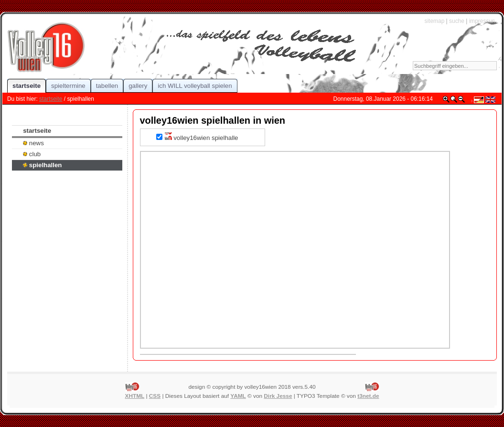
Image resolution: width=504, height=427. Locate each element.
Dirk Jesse (278, 396)
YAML (238, 396)
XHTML (135, 396)
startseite (51, 99)
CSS (155, 396)
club (32, 154)
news (33, 143)
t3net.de (368, 396)
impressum (483, 21)
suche (457, 21)
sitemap (434, 21)
